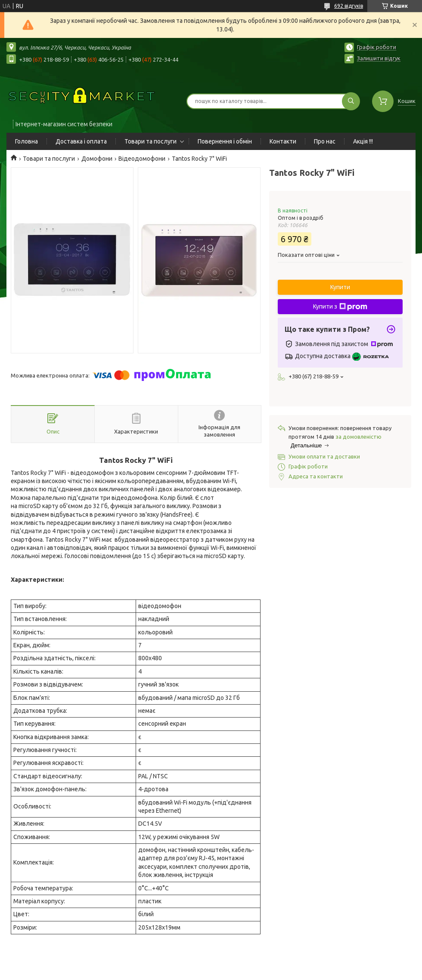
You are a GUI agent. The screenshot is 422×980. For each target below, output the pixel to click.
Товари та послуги (150, 141)
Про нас (325, 141)
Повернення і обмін (225, 141)
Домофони (97, 159)
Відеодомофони (142, 159)
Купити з (340, 307)
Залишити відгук (379, 58)
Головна (26, 141)
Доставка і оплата (81, 141)
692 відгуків (349, 6)
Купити (340, 287)
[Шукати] (351, 101)
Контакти (283, 141)
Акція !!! (363, 141)
